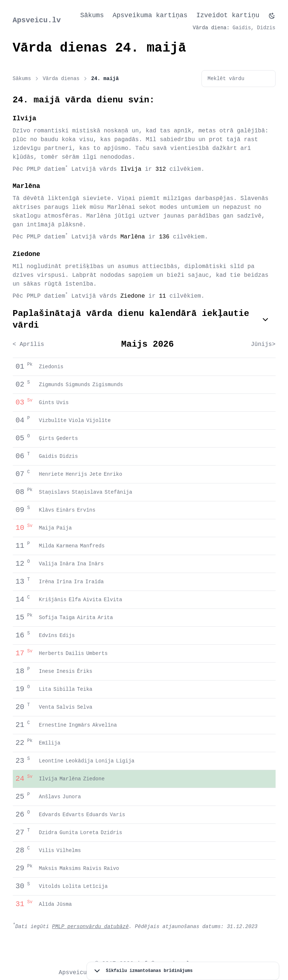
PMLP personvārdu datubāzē (91, 927)
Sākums (92, 15)
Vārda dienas (66, 79)
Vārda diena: (211, 28)
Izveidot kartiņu (228, 15)
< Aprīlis (28, 344)
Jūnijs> (263, 344)
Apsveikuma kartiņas (150, 15)
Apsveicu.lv (37, 20)
